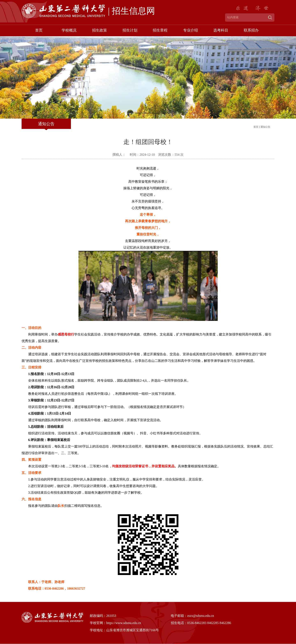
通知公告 (265, 127)
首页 (256, 127)
